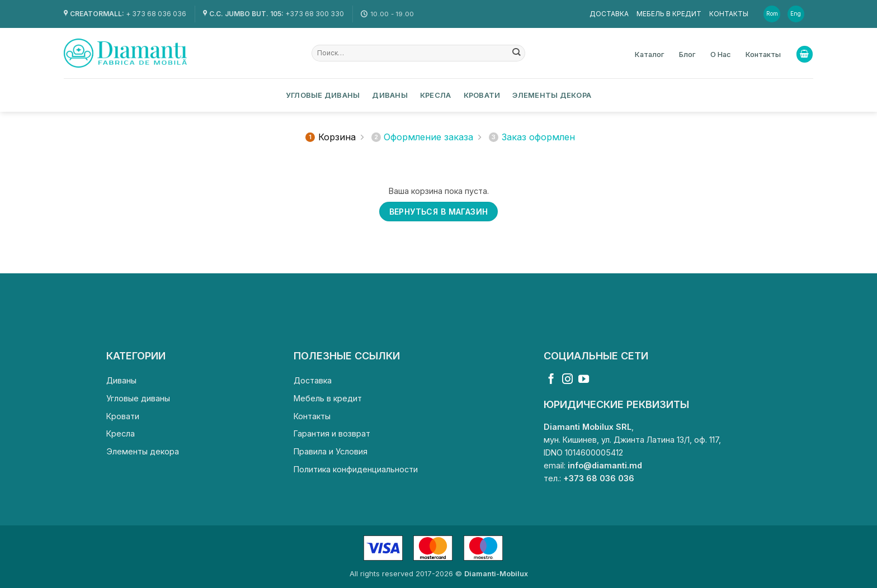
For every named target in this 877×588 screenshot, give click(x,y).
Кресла (436, 95)
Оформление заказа (423, 137)
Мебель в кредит (669, 14)
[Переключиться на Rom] (773, 14)
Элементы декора (552, 95)
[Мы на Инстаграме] (567, 380)
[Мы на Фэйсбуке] (551, 380)
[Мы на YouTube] (584, 380)
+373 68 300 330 (315, 14)
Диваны (390, 95)
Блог (687, 54)
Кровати (482, 95)
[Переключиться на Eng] (797, 14)
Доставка (609, 14)
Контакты (729, 14)
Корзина (331, 137)
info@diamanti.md (605, 465)
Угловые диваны (323, 95)
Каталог (650, 54)
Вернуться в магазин (439, 212)
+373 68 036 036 (599, 478)
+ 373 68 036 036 (156, 14)
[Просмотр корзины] (805, 54)
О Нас (721, 54)
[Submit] (517, 53)
